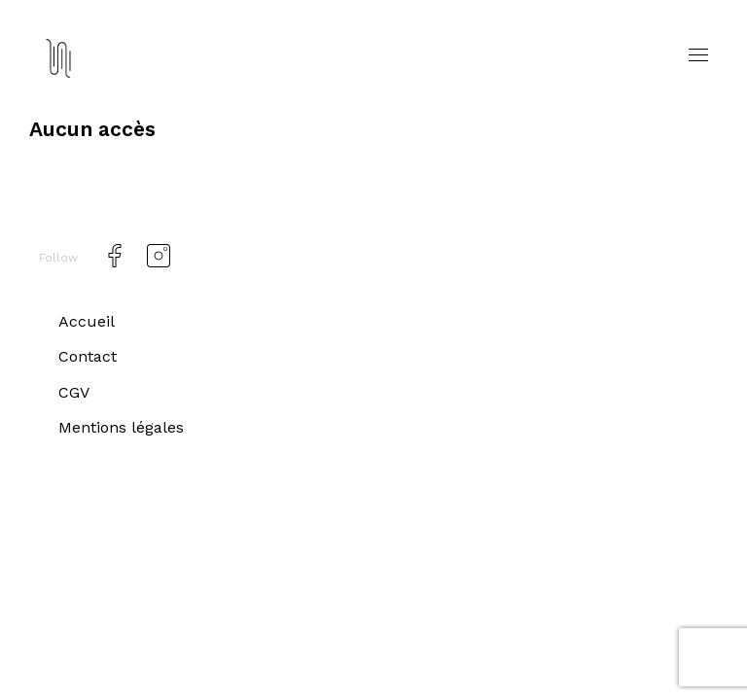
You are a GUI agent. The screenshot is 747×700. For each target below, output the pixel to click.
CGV (75, 392)
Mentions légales (125, 427)
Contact (90, 357)
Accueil (87, 322)
